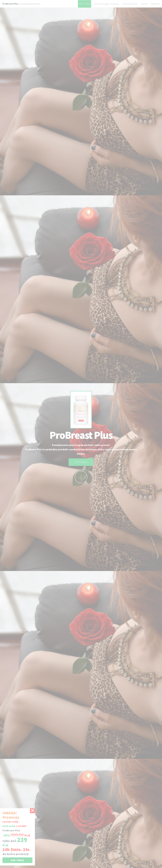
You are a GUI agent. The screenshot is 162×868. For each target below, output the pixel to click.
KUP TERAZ (85, 4)
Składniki (155, 4)
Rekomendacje (130, 4)
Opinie (144, 4)
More (81, 477)
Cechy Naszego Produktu (107, 4)
